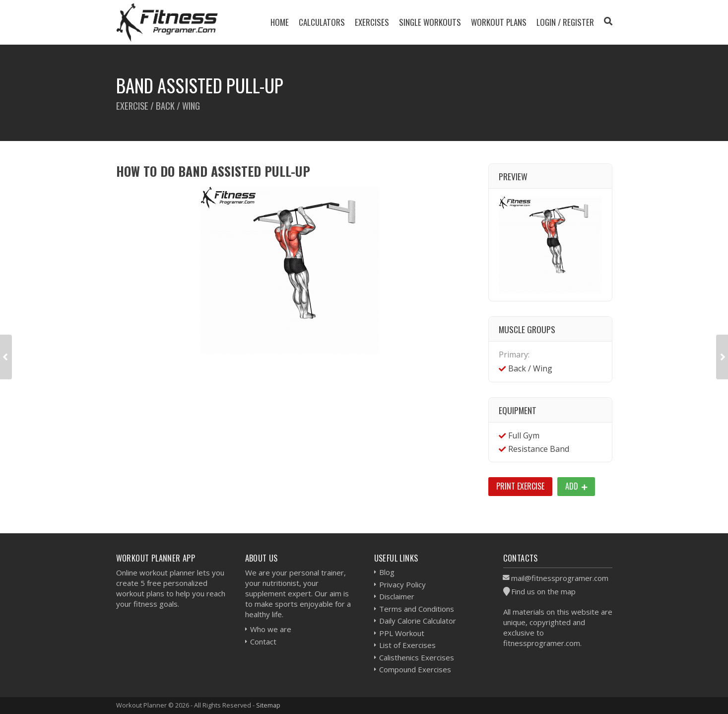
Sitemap (268, 705)
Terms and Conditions (417, 609)
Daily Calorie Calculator (418, 621)
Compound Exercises (415, 669)
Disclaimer (397, 596)
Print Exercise (520, 486)
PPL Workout (402, 633)
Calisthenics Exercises (417, 657)
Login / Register (565, 22)
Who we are (271, 629)
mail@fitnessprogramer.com (560, 578)
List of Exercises (407, 645)
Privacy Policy (402, 584)
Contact (263, 642)
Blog (387, 572)
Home (280, 22)
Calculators (322, 22)
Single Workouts (430, 22)
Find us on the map (543, 591)
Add (576, 486)
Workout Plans (499, 22)
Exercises (372, 22)
